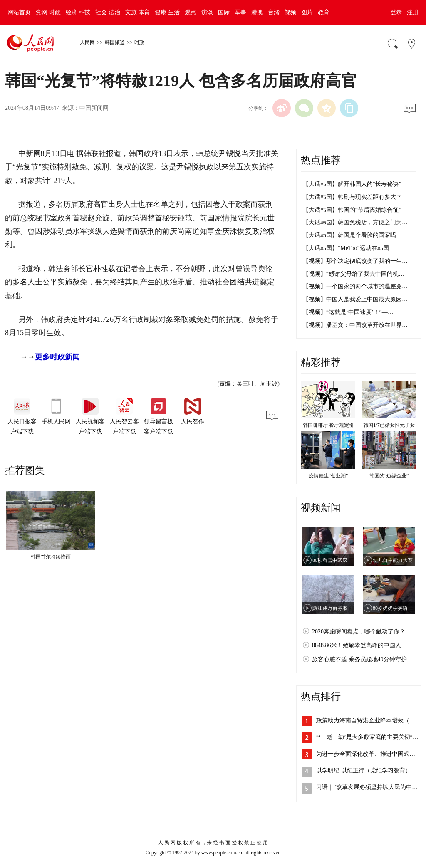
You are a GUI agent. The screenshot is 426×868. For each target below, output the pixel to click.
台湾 (274, 12)
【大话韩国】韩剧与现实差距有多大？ (352, 197)
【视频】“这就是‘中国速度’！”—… (348, 312)
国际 (224, 12)
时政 (139, 42)
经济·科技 (78, 12)
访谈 (207, 12)
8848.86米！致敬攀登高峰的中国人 (357, 645)
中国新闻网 (94, 108)
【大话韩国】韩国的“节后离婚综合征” (352, 210)
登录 (396, 12)
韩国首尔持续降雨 (51, 557)
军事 (240, 12)
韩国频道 (115, 42)
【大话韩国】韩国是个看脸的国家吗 (349, 235)
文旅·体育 (138, 12)
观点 (191, 12)
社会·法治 (108, 12)
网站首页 (19, 12)
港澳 (257, 12)
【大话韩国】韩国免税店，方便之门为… (355, 222)
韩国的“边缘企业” (389, 476)
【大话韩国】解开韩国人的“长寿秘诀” (352, 184)
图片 (307, 12)
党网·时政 (48, 12)
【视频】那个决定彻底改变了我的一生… (355, 261)
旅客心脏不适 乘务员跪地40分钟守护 (359, 659)
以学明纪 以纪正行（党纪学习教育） (364, 770)
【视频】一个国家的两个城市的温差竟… (355, 286)
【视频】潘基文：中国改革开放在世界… (355, 325)
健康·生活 (167, 12)
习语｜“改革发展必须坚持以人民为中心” (368, 787)
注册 (413, 12)
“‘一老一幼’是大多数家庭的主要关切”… (367, 737)
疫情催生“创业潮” (328, 476)
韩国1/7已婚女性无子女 (389, 425)
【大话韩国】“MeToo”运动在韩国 (346, 248)
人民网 (87, 42)
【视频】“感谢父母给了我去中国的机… (354, 274)
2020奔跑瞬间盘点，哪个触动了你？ (359, 632)
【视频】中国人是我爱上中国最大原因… (355, 299)
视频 (290, 12)
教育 (324, 12)
